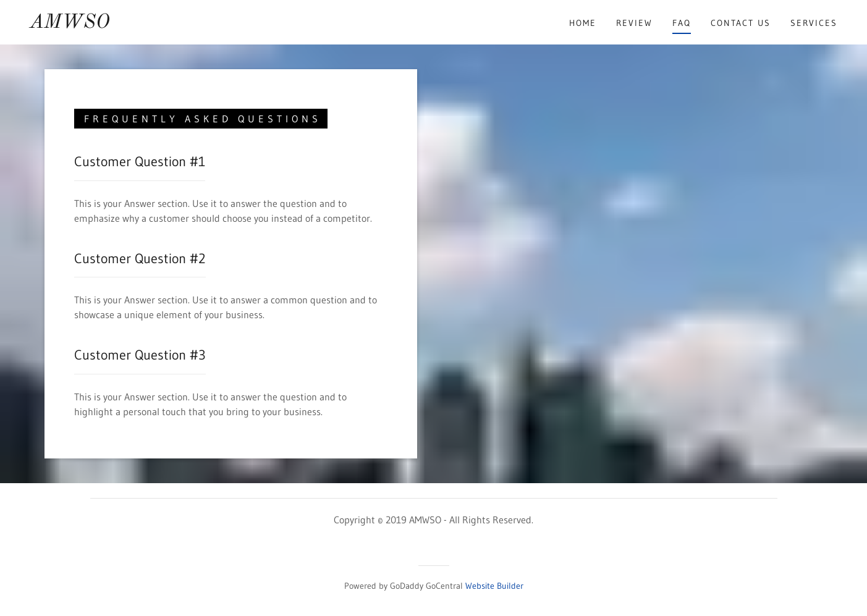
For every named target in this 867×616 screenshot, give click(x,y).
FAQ (682, 23)
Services (814, 23)
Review (634, 23)
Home (583, 23)
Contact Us (741, 23)
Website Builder (494, 586)
